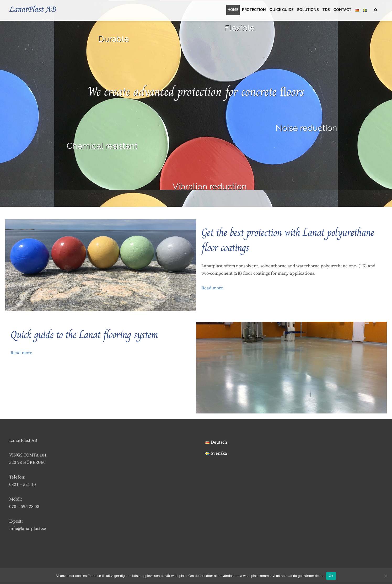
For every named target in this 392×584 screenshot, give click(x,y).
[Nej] (385, 576)
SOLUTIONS (308, 11)
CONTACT (342, 11)
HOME (233, 11)
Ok (331, 576)
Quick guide (281, 11)
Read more (212, 290)
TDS (326, 11)
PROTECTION (254, 11)
